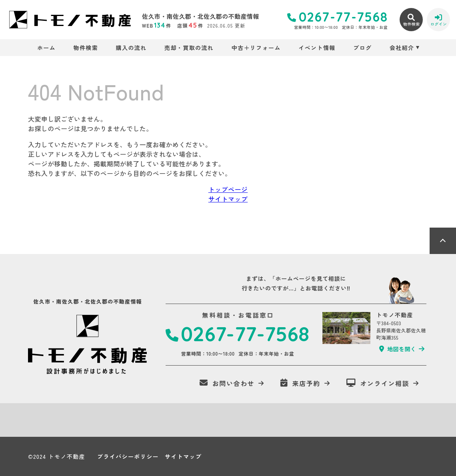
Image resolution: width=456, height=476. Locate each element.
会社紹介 (402, 48)
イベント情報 (317, 48)
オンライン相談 (378, 383)
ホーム (46, 48)
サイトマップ (228, 199)
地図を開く (398, 349)
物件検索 (86, 48)
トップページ (228, 189)
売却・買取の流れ (189, 48)
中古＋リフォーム (256, 48)
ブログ (362, 48)
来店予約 (300, 383)
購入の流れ (131, 48)
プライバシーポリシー (128, 456)
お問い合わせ (227, 383)
